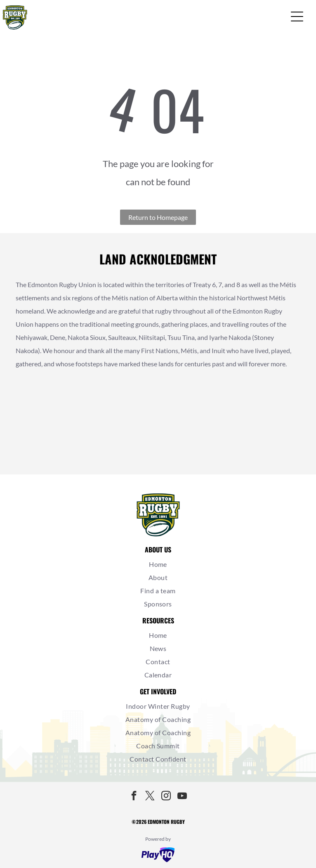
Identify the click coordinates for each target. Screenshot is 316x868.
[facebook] (134, 797)
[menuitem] (158, 564)
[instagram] (166, 797)
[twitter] (150, 797)
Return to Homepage (158, 217)
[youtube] (182, 797)
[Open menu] (297, 17)
